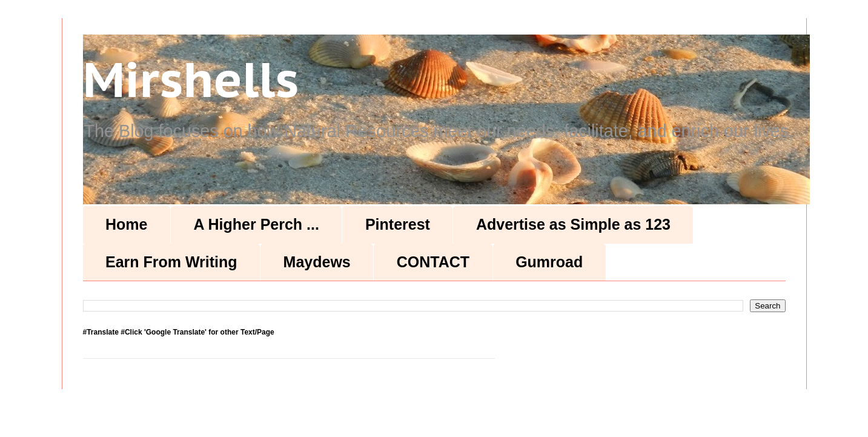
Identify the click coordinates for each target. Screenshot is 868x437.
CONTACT (433, 262)
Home (126, 224)
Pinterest (398, 224)
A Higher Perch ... (256, 224)
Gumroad (549, 262)
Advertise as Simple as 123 (573, 224)
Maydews (317, 262)
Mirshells (191, 79)
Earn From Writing (171, 262)
